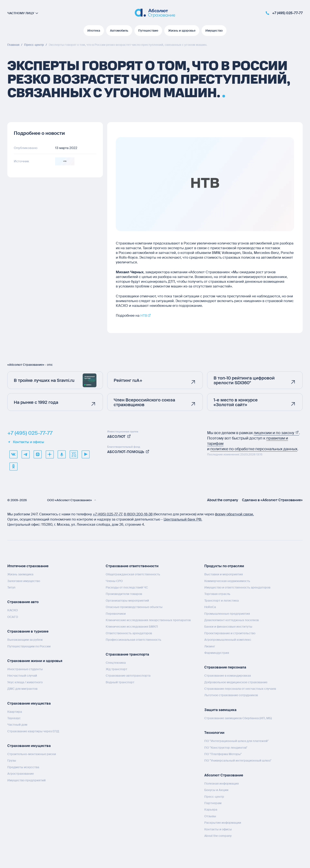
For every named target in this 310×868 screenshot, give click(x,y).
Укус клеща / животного (25, 682)
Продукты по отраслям (224, 566)
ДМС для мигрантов (22, 689)
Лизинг (210, 646)
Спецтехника (116, 662)
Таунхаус (14, 718)
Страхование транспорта (127, 654)
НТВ (144, 316)
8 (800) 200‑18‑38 (138, 514)
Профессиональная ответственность (133, 640)
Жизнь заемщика (20, 574)
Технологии (214, 733)
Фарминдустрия (217, 653)
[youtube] (86, 454)
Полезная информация (222, 783)
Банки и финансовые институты (228, 627)
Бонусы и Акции (216, 790)
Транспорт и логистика (222, 600)
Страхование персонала (225, 667)
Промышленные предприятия (227, 613)
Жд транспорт (116, 669)
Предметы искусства (23, 767)
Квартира (15, 711)
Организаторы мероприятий (127, 600)
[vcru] (74, 454)
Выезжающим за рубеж (25, 640)
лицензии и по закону (276, 433)
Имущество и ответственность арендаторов (237, 587)
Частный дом (17, 725)
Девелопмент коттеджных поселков (232, 620)
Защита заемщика (220, 710)
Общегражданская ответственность (133, 574)
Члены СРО (114, 581)
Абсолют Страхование (224, 775)
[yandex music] (62, 454)
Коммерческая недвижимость (227, 581)
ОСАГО (13, 617)
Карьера (211, 810)
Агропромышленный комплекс (228, 640)
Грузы (12, 760)
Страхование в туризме (28, 631)
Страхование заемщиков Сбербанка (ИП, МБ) (238, 718)
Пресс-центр (214, 796)
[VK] (13, 454)
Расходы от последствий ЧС (127, 587)
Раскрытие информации (223, 823)
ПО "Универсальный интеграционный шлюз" (238, 760)
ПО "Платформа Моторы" (223, 754)
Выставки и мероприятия (224, 574)
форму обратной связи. (234, 514)
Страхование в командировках (228, 676)
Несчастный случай (22, 676)
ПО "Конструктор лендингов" (226, 747)
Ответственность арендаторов (129, 633)
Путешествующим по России (29, 646)
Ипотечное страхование (28, 566)
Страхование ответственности (132, 566)
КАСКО (13, 610)
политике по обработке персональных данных (254, 449)
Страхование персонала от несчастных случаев (240, 689)
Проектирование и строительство (230, 633)
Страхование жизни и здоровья (35, 661)
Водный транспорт (120, 682)
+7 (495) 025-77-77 (30, 433)
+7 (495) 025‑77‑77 (107, 514)
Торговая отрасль (217, 594)
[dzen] (50, 454)
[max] (37, 454)
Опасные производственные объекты (134, 607)
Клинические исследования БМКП (132, 627)
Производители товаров (124, 594)
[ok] (13, 466)
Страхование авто (23, 602)
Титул (11, 587)
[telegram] (25, 454)
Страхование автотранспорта (128, 676)
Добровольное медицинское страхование (236, 682)
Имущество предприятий (26, 780)
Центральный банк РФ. (183, 519)
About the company (223, 500)
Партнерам (213, 803)
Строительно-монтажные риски (32, 754)
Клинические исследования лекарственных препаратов (148, 620)
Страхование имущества (29, 703)
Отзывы (210, 816)
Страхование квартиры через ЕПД (33, 731)
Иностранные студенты (25, 669)
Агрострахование (21, 774)
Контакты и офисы (26, 442)
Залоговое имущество (24, 581)
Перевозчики (116, 613)
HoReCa (210, 607)
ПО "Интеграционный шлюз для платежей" (236, 741)
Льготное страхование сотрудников (231, 695)
